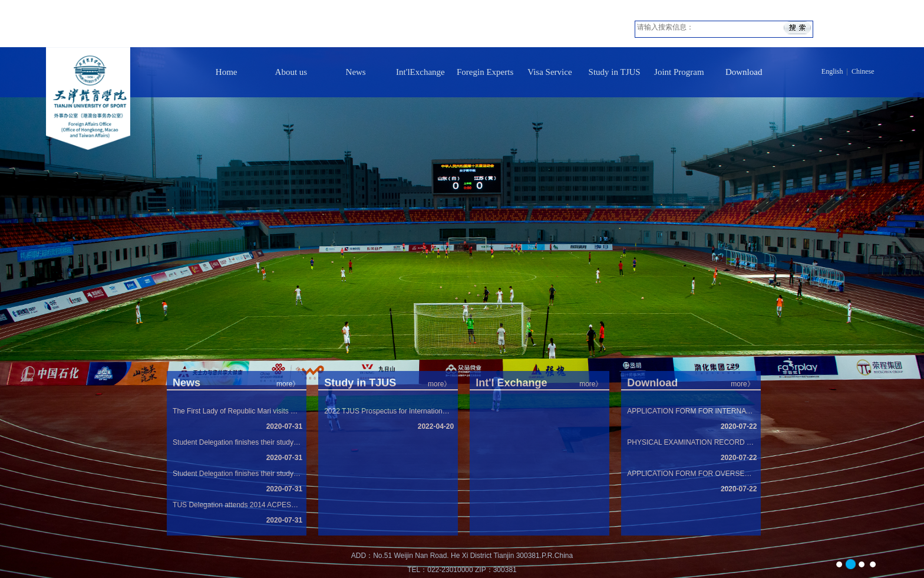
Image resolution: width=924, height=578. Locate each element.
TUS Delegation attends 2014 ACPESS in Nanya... (237, 505)
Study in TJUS (615, 72)
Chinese (863, 71)
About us (291, 72)
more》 (742, 384)
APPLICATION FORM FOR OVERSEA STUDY (691, 474)
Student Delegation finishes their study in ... (237, 442)
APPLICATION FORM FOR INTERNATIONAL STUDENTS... (691, 411)
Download (744, 72)
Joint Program (679, 72)
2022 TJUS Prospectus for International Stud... (388, 411)
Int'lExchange (420, 72)
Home (227, 72)
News (356, 72)
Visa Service (550, 72)
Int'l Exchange (511, 383)
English (832, 71)
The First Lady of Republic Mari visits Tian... (237, 411)
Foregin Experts (485, 72)
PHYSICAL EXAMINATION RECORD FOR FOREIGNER (691, 442)
